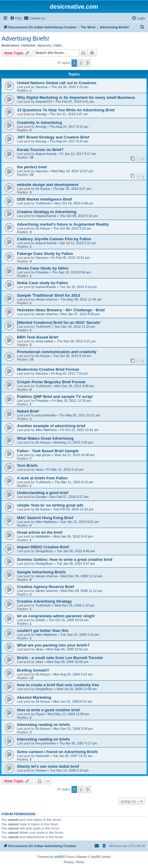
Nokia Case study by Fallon (42, 283)
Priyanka (42, 272)
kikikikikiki (29, 45)
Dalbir (58, 45)
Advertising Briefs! (25, 39)
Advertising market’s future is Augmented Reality (63, 224)
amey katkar (44, 341)
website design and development (48, 185)
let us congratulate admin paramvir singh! (56, 616)
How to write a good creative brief (48, 710)
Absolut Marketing (34, 697)
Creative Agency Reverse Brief (46, 587)
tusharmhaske (46, 287)
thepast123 (43, 101)
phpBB (59, 857)
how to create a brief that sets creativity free (58, 685)
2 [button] (81, 63)
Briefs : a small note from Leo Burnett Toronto (60, 658)
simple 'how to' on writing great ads (50, 505)
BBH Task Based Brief (38, 337)
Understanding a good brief (43, 493)
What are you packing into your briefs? (53, 645)
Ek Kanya (42, 189)
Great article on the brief (40, 532)
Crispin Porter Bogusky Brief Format (51, 382)
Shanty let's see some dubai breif (48, 766)
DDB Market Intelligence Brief (45, 199)
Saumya (41, 87)
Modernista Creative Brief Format (48, 369)
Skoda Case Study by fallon (43, 268)
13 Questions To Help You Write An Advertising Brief (66, 110)
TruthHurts (43, 203)
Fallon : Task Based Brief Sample (48, 451)
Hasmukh (42, 756)
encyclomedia (45, 415)
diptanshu (44, 45)
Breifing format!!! (33, 670)
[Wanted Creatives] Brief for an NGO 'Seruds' (59, 323)
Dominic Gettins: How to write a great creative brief (65, 560)
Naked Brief (28, 411)
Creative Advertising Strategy (44, 601)
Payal (40, 714)
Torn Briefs (27, 465)
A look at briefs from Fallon (42, 478)
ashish (40, 620)
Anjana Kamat (46, 154)
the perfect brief (32, 167)
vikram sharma (46, 299)
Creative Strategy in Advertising (47, 212)
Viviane (41, 770)
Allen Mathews (46, 430)
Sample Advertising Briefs (41, 572)
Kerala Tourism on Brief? (40, 150)
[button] (88, 63)
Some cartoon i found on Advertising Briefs (57, 752)
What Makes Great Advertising (45, 438)
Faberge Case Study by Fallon (45, 254)
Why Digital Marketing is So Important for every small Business (76, 97)
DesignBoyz (44, 551)
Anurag (41, 114)
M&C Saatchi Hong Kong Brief (45, 518)
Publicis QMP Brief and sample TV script (55, 397)
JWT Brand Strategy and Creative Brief (53, 137)
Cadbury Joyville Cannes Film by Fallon (54, 239)
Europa (41, 497)
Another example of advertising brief (51, 426)
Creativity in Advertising (39, 123)
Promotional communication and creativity (57, 352)
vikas (39, 470)
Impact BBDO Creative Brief (43, 547)
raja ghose (43, 455)
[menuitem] (16, 18)
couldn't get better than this (43, 631)
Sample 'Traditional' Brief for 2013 (48, 295)
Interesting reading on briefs (43, 725)
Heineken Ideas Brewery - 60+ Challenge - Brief (61, 310)
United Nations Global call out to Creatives (57, 83)
